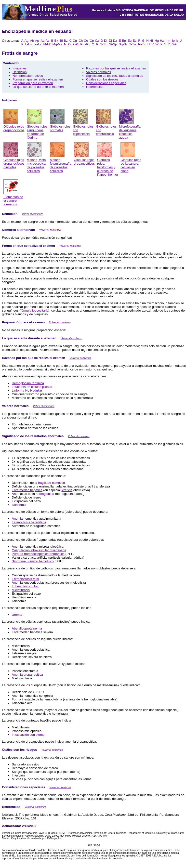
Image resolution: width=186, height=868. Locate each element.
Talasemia (19, 505)
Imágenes (20, 68)
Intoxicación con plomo (28, 735)
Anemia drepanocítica (27, 675)
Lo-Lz (37, 44)
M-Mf (47, 44)
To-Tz (142, 44)
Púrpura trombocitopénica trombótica (38, 554)
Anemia (17, 519)
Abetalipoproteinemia (27, 628)
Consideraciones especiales (106, 83)
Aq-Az (45, 41)
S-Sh (104, 44)
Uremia (17, 615)
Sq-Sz (123, 44)
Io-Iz (175, 41)
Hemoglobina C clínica (28, 383)
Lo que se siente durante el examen (38, 87)
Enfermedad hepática (27, 490)
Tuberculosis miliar (25, 586)
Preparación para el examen (33, 83)
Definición (20, 72)
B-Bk (54, 41)
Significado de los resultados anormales (115, 76)
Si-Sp (113, 44)
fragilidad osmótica (51, 483)
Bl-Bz (64, 41)
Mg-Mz (57, 44)
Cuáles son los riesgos (102, 79)
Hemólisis (19, 597)
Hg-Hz (159, 41)
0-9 (174, 44)
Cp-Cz (94, 41)
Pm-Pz (85, 44)
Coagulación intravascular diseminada (39, 550)
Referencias (95, 87)
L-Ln (28, 44)
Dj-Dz (113, 41)
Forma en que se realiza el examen (38, 79)
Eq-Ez (132, 41)
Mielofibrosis (21, 590)
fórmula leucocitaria (35, 310)
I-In (168, 41)
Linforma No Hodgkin (27, 390)
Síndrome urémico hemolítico (33, 561)
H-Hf (150, 41)
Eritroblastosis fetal (25, 579)
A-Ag (25, 41)
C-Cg (73, 41)
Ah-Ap (34, 41)
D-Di (104, 41)
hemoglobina (45, 494)
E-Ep (122, 41)
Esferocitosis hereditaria (29, 522)
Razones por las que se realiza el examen (116, 68)
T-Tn (133, 44)
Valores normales (99, 72)
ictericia (67, 490)
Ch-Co (83, 41)
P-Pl (75, 44)
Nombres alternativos (28, 76)
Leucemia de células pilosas (32, 387)
